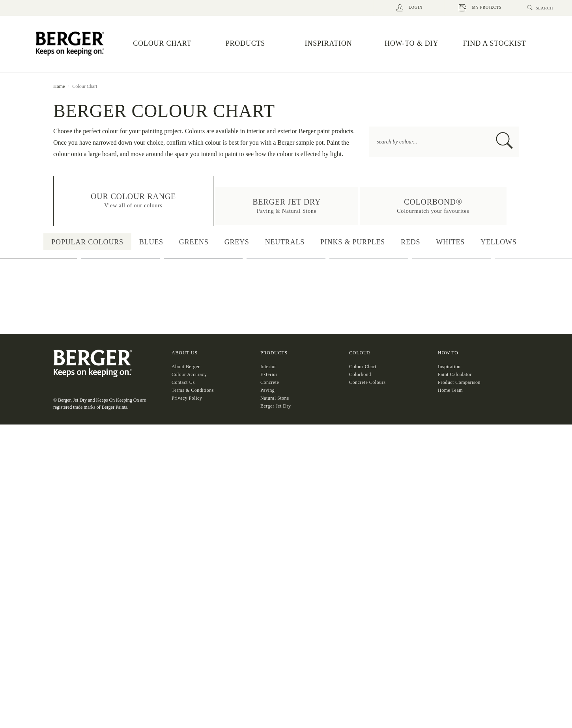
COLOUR (360, 659)
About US (185, 659)
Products (274, 659)
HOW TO (448, 659)
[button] (133, 201)
